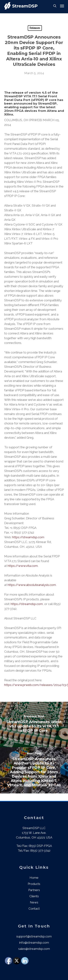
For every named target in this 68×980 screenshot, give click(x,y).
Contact (34, 909)
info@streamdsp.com (34, 943)
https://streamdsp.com (29, 537)
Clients (34, 896)
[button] (62, 6)
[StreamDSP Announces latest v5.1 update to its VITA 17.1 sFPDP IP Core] (34, 724)
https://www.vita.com (23, 566)
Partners (34, 890)
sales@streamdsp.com (34, 949)
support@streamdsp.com (34, 936)
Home (34, 878)
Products (34, 884)
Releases (35, 28)
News (34, 902)
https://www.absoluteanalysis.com (32, 585)
